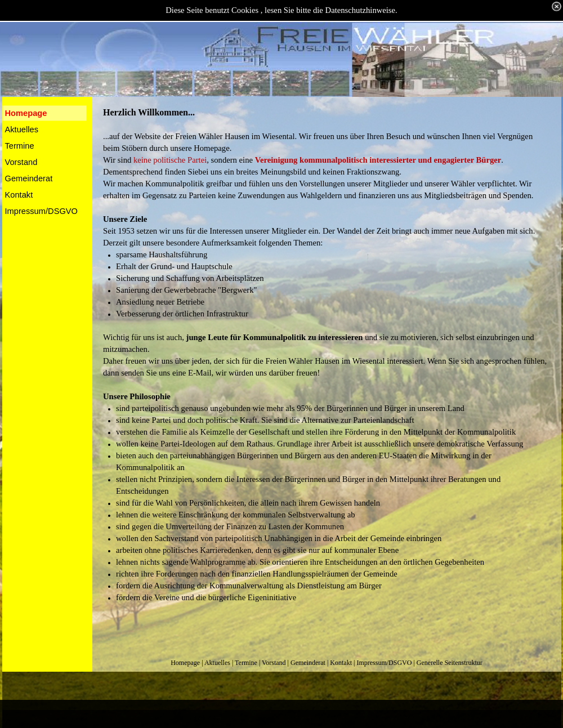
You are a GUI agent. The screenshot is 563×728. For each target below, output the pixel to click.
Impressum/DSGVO (384, 663)
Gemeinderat (308, 663)
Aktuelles (217, 663)
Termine (246, 663)
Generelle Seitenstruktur (450, 663)
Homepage (185, 663)
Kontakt (341, 663)
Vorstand (274, 663)
